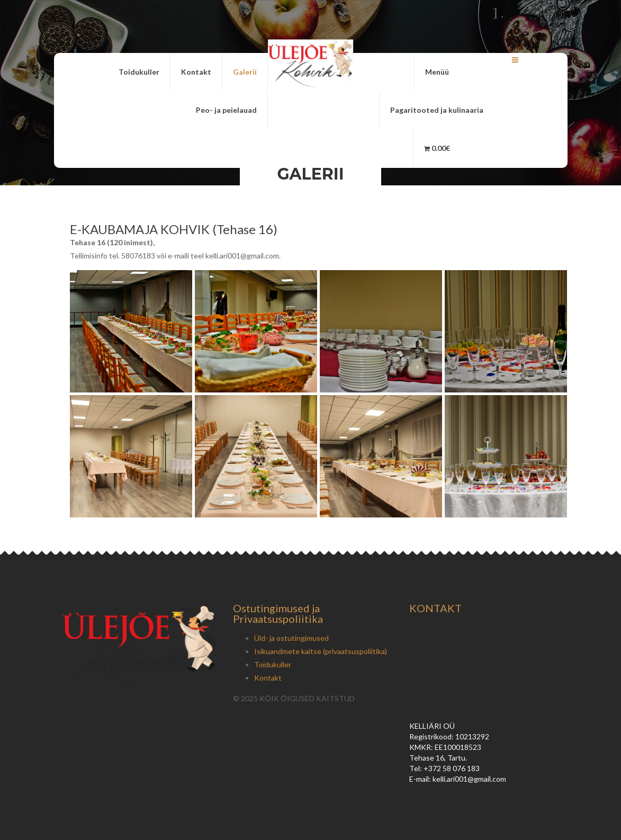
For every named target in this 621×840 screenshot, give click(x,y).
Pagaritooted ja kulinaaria (437, 110)
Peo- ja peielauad (226, 110)
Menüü (437, 72)
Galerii (245, 72)
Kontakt (196, 72)
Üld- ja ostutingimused (291, 638)
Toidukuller (139, 72)
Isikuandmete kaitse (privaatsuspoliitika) (321, 651)
